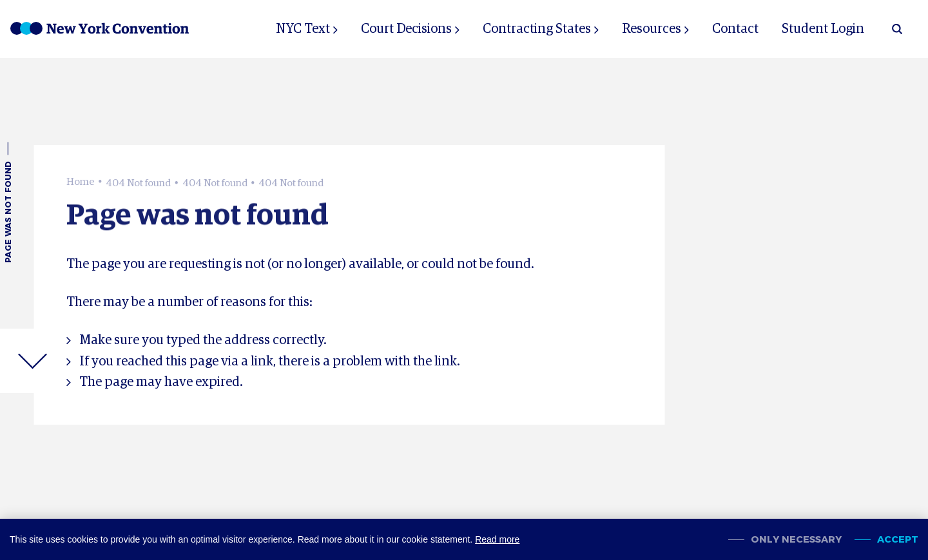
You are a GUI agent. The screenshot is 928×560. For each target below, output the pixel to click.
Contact (735, 29)
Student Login (823, 29)
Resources (652, 29)
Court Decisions (406, 29)
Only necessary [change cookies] (796, 540)
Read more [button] (497, 539)
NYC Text (303, 29)
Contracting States (537, 29)
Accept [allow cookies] (898, 540)
